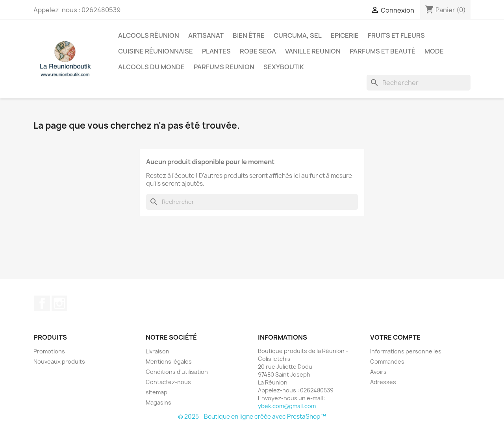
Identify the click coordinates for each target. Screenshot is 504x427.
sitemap (157, 392)
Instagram (59, 303)
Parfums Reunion (224, 67)
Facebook (42, 303)
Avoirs (378, 372)
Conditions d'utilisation (177, 372)
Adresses (383, 382)
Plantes (216, 51)
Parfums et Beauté (383, 51)
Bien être (249, 35)
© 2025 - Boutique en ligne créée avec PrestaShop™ (252, 417)
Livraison (157, 351)
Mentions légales (169, 361)
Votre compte (395, 337)
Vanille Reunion (313, 51)
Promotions (49, 351)
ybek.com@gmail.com (287, 406)
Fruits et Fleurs (396, 35)
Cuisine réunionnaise (156, 51)
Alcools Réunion (149, 35)
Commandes (387, 361)
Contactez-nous (168, 382)
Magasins (158, 402)
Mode (434, 51)
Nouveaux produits (59, 361)
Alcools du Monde (151, 67)
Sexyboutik (284, 67)
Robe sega (258, 51)
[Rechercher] (419, 83)
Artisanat (206, 35)
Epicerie (345, 35)
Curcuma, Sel (298, 35)
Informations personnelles (406, 351)
